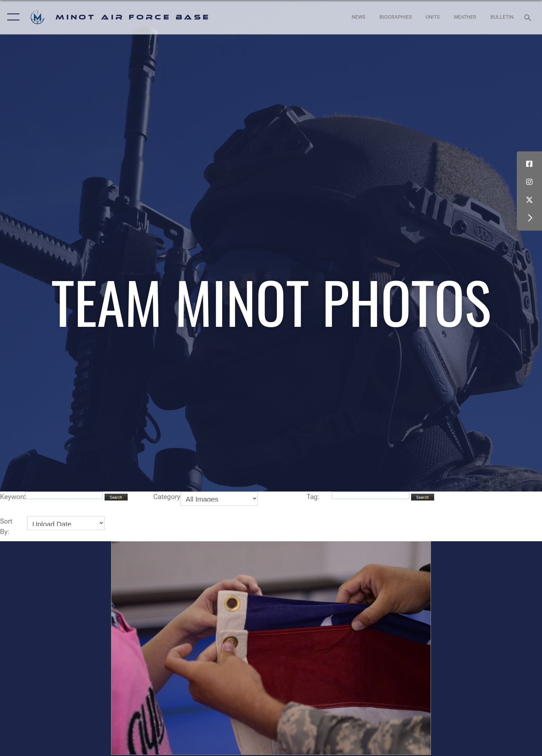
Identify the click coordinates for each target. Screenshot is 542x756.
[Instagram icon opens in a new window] (529, 182)
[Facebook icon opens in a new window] (529, 164)
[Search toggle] (529, 17)
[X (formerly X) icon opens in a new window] (529, 200)
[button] (12, 17)
